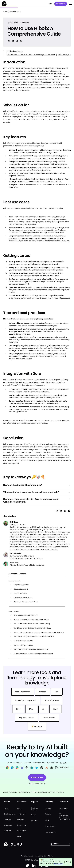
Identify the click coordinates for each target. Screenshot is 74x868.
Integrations (8, 820)
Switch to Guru (50, 827)
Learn (19, 808)
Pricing (6, 808)
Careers (48, 808)
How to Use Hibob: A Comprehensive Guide (49, 792)
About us (48, 814)
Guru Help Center (35, 809)
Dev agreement (40, 856)
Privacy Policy (58, 864)
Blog (19, 836)
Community (22, 831)
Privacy (51, 856)
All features (8, 825)
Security (34, 820)
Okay (67, 862)
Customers (21, 814)
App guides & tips (25, 792)
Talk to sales (61, 4)
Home (6, 792)
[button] (70, 4)
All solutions (8, 831)
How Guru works (9, 814)
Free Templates (51, 832)
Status (33, 815)
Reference (13, 792)
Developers (22, 825)
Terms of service (27, 856)
